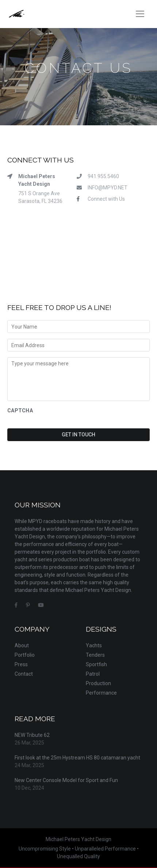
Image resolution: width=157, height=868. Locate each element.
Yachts (94, 645)
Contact (24, 674)
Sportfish (96, 664)
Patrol (93, 674)
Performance (101, 693)
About (22, 645)
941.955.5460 (103, 176)
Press (21, 664)
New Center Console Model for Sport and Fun (66, 780)
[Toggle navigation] (140, 14)
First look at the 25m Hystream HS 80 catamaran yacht (77, 758)
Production (98, 683)
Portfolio (25, 655)
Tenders (95, 655)
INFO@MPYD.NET (108, 188)
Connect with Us (106, 199)
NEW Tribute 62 (32, 735)
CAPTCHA (20, 411)
